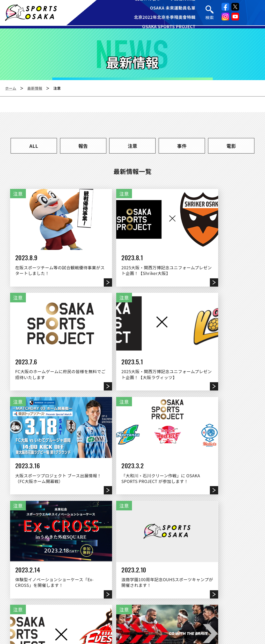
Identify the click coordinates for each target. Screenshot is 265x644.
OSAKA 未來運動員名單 (173, 8)
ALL (34, 146)
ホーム (11, 88)
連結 (153, 598)
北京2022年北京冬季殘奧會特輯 (165, 18)
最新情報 (35, 88)
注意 (132, 146)
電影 (231, 146)
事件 (182, 146)
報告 (83, 146)
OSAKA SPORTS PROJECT (169, 27)
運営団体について (118, 598)
